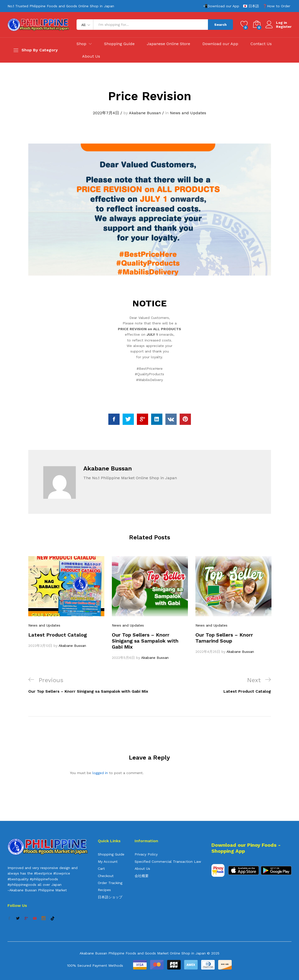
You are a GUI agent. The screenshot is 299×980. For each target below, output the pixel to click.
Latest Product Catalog (58, 635)
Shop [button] (81, 44)
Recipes (104, 890)
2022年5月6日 (123, 658)
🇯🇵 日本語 (251, 6)
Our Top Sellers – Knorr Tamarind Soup (224, 638)
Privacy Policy (146, 854)
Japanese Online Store (169, 44)
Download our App (220, 44)
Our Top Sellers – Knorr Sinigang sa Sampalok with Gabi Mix (145, 641)
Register (284, 27)
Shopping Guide (119, 44)
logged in (100, 773)
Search (220, 25)
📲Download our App (221, 6)
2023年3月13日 (40, 646)
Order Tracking (110, 883)
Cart (101, 869)
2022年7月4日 (106, 113)
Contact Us (261, 44)
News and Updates (188, 113)
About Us (91, 56)
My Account (108, 862)
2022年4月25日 (208, 652)
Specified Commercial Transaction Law (168, 862)
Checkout (106, 876)
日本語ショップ (110, 897)
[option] (66, 602)
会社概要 (142, 876)
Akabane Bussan (145, 113)
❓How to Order (276, 6)
